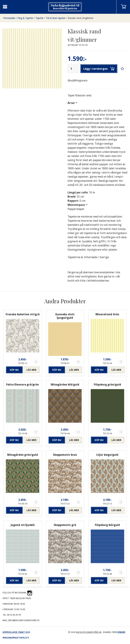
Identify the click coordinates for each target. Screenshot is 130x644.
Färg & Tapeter (25, 18)
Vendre (121, 632)
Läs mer (31, 370)
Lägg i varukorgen (99, 69)
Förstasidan (9, 18)
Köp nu (14, 370)
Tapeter (40, 18)
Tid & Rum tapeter (56, 18)
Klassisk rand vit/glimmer (81, 18)
